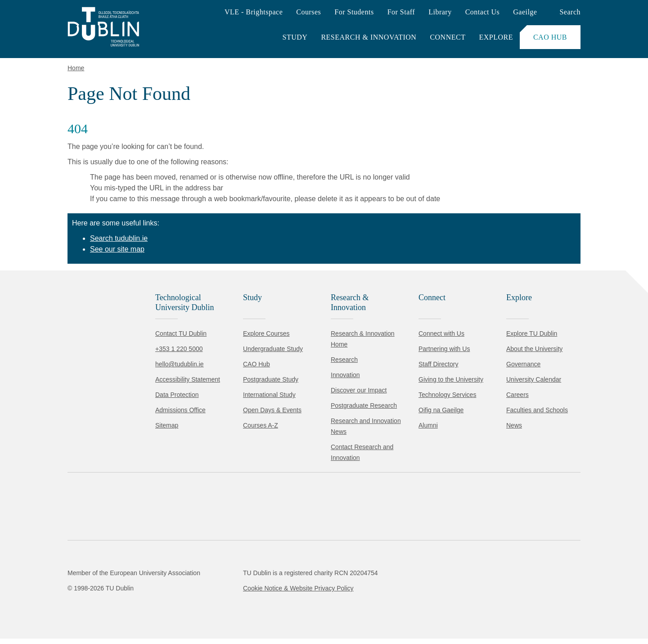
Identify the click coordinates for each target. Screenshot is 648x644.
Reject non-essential (122, 610)
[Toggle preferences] (195, 610)
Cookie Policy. (189, 582)
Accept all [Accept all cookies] (47, 610)
